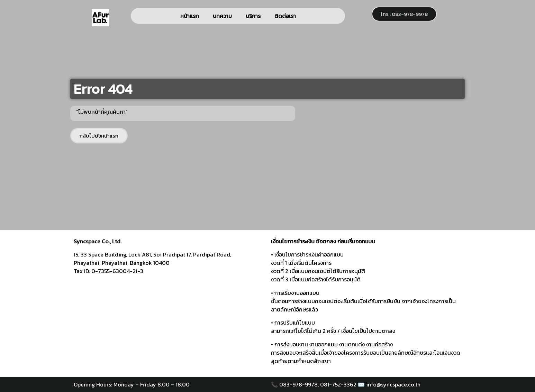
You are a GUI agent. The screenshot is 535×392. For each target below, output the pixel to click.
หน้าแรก (190, 16)
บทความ (222, 16)
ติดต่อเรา (285, 16)
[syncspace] (169, 324)
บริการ (253, 16)
